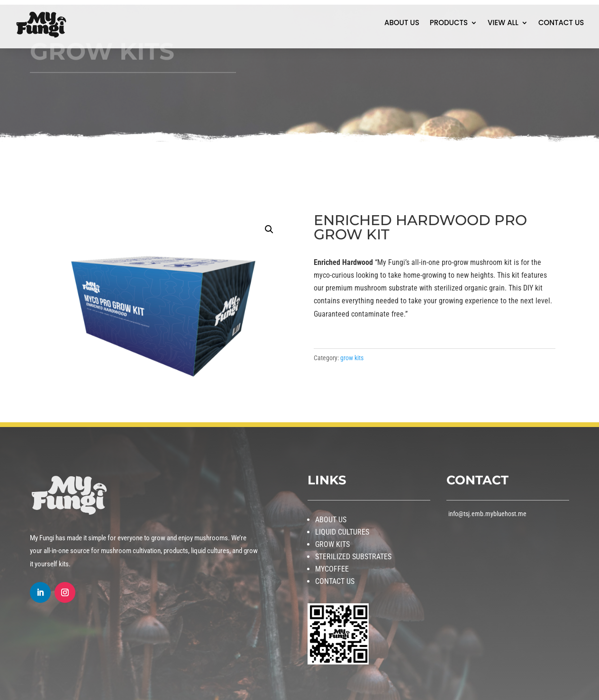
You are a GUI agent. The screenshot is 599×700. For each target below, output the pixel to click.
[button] (269, 229)
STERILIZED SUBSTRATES (353, 557)
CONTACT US (561, 23)
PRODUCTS (449, 23)
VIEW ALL (503, 23)
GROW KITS (332, 544)
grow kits (352, 358)
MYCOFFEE (332, 569)
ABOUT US (402, 23)
